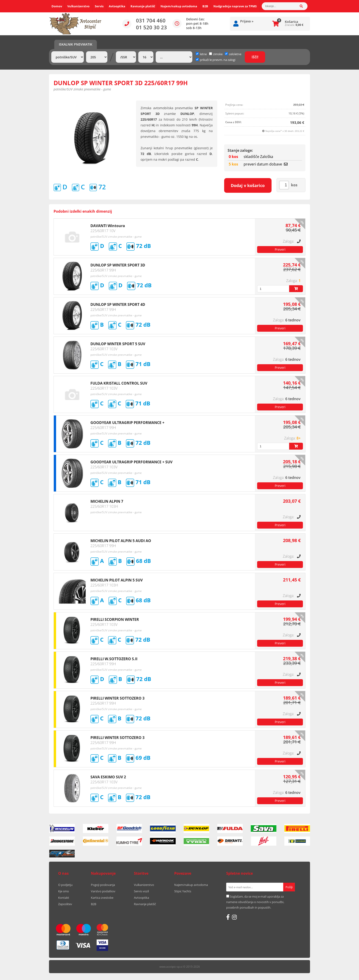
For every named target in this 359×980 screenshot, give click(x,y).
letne (201, 54)
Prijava (247, 21)
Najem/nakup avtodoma (179, 6)
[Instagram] (234, 917)
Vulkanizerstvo (78, 6)
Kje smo (64, 891)
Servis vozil (141, 891)
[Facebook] (228, 917)
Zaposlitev (65, 904)
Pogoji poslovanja (103, 885)
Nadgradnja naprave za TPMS (235, 6)
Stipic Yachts (183, 891)
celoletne (233, 54)
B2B (205, 6)
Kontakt (64, 898)
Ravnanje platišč (143, 6)
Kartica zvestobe (102, 898)
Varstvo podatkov (103, 891)
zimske (216, 54)
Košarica (291, 22)
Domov (57, 6)
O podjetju (65, 885)
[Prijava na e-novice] (289, 887)
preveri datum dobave (266, 164)
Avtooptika (117, 6)
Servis (99, 6)
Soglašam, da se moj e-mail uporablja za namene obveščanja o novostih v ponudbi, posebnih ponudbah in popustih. (255, 902)
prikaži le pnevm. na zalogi (218, 60)
